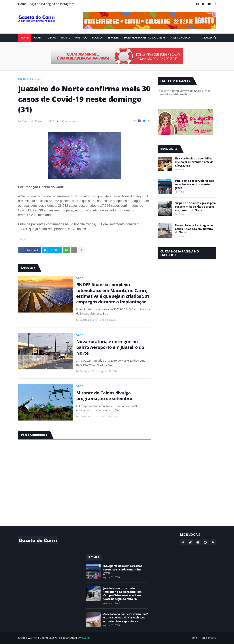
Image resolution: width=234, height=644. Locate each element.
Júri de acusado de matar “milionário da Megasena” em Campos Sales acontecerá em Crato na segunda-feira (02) (122, 593)
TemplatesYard (51, 638)
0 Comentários (69, 121)
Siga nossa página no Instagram (52, 4)
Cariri (40, 79)
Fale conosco (208, 638)
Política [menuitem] (81, 37)
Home (22, 4)
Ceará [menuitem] (52, 37)
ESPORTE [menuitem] (113, 37)
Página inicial (26, 79)
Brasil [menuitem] (66, 37)
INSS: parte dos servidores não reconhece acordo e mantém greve (194, 184)
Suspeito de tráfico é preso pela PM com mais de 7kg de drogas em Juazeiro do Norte (195, 207)
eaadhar (86, 638)
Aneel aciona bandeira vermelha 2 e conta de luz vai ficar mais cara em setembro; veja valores (126, 618)
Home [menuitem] (25, 37)
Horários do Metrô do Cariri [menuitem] (145, 37)
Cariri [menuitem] (38, 37)
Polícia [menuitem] (97, 37)
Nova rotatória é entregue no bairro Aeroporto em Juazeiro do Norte (110, 347)
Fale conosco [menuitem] (180, 37)
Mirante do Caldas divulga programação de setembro (104, 396)
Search (207, 37)
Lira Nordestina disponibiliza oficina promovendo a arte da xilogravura (194, 162)
